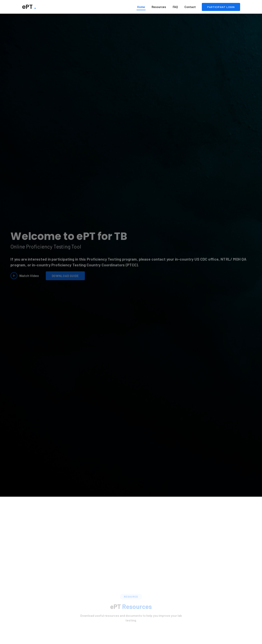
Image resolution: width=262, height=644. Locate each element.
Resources (159, 7)
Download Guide (62, 277)
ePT (29, 7)
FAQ (175, 7)
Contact (190, 7)
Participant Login (221, 7)
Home (141, 7)
